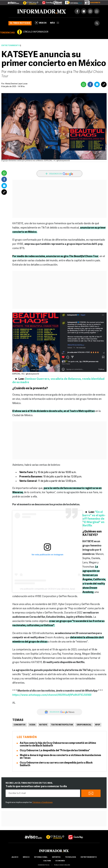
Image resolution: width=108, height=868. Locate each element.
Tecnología (71, 857)
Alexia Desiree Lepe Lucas (16, 84)
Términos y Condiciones (42, 802)
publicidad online (62, 865)
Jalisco (15, 857)
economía (60, 861)
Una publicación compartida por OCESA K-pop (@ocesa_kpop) (47, 589)
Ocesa (32, 725)
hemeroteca (44, 865)
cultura (47, 861)
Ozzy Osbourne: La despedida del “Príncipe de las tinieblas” (55, 751)
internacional (41, 857)
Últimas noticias (20, 23)
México (26, 857)
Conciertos (20, 725)
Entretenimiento (11, 46)
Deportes (56, 857)
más (55, 23)
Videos (41, 23)
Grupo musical (84, 725)
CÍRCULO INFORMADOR (36, 32)
